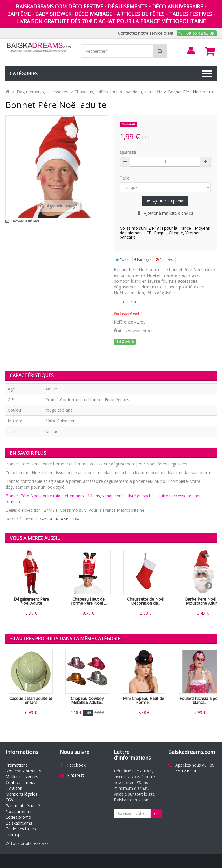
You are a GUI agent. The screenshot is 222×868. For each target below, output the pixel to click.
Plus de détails (127, 302)
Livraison (14, 788)
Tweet (123, 260)
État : (119, 331)
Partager (143, 260)
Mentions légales (21, 794)
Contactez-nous (20, 782)
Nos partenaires (21, 811)
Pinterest (165, 260)
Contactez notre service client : (147, 33)
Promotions (17, 765)
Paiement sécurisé (23, 806)
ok (156, 813)
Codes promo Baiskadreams (19, 820)
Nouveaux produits (23, 771)
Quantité (128, 152)
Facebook (76, 765)
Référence (123, 322)
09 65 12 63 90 (195, 768)
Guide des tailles (21, 829)
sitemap (13, 835)
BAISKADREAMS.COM (59, 519)
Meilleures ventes (22, 777)
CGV (9, 800)
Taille (125, 178)
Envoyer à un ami (25, 221)
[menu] (191, 51)
